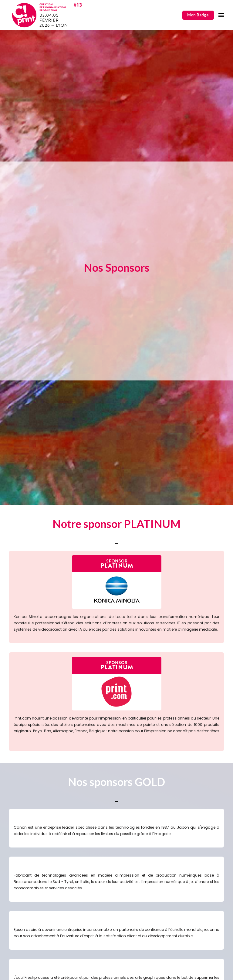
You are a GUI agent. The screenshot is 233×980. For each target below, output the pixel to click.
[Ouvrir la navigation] (221, 15)
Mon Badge (198, 15)
